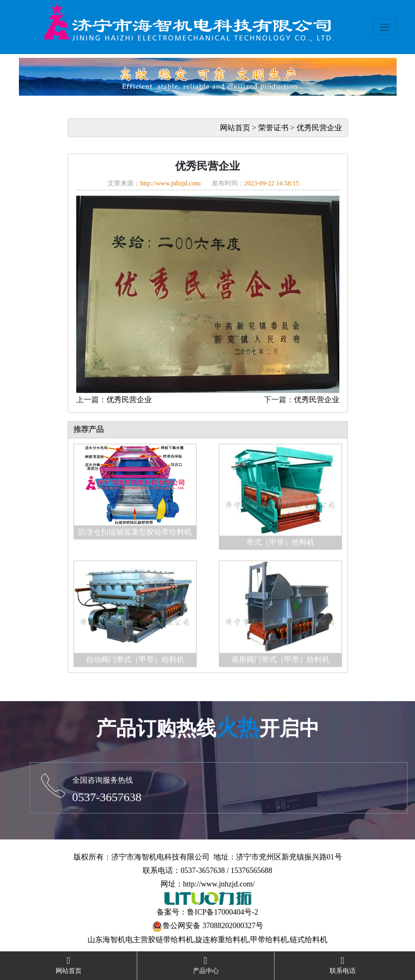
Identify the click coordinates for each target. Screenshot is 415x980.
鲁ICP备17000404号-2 (222, 912)
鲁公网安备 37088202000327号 (213, 926)
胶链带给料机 (171, 940)
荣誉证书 (273, 128)
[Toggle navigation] (385, 27)
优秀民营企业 (319, 128)
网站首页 (235, 128)
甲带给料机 (269, 940)
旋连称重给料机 (222, 940)
